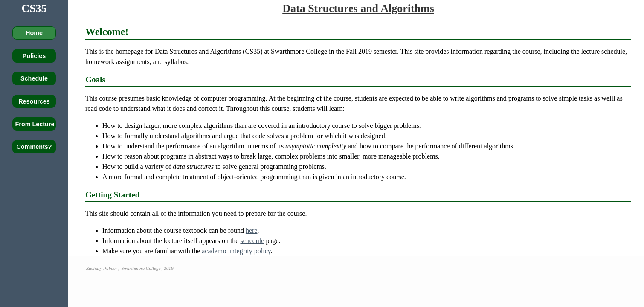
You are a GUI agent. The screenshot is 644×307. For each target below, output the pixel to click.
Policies (34, 56)
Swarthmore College (141, 268)
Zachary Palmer (102, 268)
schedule (252, 241)
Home (34, 33)
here (252, 230)
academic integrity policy (236, 251)
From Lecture (35, 124)
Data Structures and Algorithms (358, 8)
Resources (34, 101)
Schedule (34, 78)
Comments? (34, 147)
